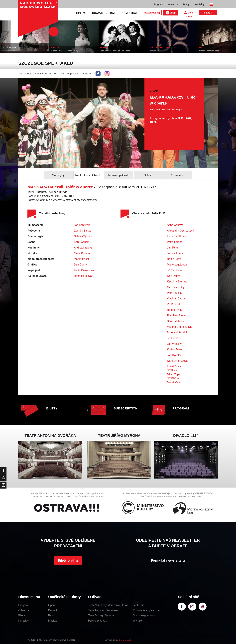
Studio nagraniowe (144, 615)
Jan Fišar (173, 248)
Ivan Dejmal (174, 276)
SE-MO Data (125, 640)
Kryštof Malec (175, 349)
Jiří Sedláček (175, 270)
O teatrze (24, 610)
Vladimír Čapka (176, 299)
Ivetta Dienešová (84, 270)
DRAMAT (98, 13)
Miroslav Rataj (176, 287)
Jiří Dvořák (173, 338)
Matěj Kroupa (82, 253)
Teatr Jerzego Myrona (101, 615)
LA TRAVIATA (9, 48)
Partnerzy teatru (98, 621)
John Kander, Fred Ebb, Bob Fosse (115, 51)
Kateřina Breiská (177, 282)
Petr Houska (174, 293)
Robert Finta (174, 310)
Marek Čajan (175, 382)
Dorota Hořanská (177, 332)
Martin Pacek (82, 259)
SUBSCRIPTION (126, 408)
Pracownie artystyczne (146, 610)
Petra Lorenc (175, 242)
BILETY (52, 408)
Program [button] (158, 4)
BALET (114, 13)
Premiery (87, 73)
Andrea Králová (83, 248)
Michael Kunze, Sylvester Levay (64, 51)
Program (59, 73)
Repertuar (73, 73)
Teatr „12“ (139, 605)
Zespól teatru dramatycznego (35, 73)
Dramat (53, 610)
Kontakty (23, 621)
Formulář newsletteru (168, 560)
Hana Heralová (83, 276)
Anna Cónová (175, 225)
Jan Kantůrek (82, 225)
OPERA (81, 13)
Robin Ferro (174, 259)
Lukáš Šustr (174, 366)
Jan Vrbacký (174, 344)
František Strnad (177, 316)
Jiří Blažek (173, 378)
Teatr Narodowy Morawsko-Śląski (108, 605)
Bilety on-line (68, 560)
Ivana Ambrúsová (177, 361)
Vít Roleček (174, 304)
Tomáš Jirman (175, 253)
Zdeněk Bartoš (83, 231)
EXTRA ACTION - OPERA (160, 48)
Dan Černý (80, 265)
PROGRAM (181, 408)
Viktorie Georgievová (179, 327)
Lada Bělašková (177, 236)
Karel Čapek (81, 242)
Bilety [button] (186, 4)
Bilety (208, 13)
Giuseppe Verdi (8, 51)
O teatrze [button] (173, 4)
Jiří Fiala (172, 370)
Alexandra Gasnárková (181, 231)
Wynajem (139, 621)
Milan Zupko (174, 374)
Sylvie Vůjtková (83, 236)
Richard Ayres (155, 51)
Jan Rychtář (174, 355)
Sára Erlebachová (178, 321)
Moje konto (189, 14)
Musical (53, 621)
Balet (51, 615)
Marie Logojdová (177, 265)
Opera (52, 605)
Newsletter (152, 13)
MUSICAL (132, 13)
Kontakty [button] (200, 4)
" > (97, 410)
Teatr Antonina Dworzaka (103, 610)
